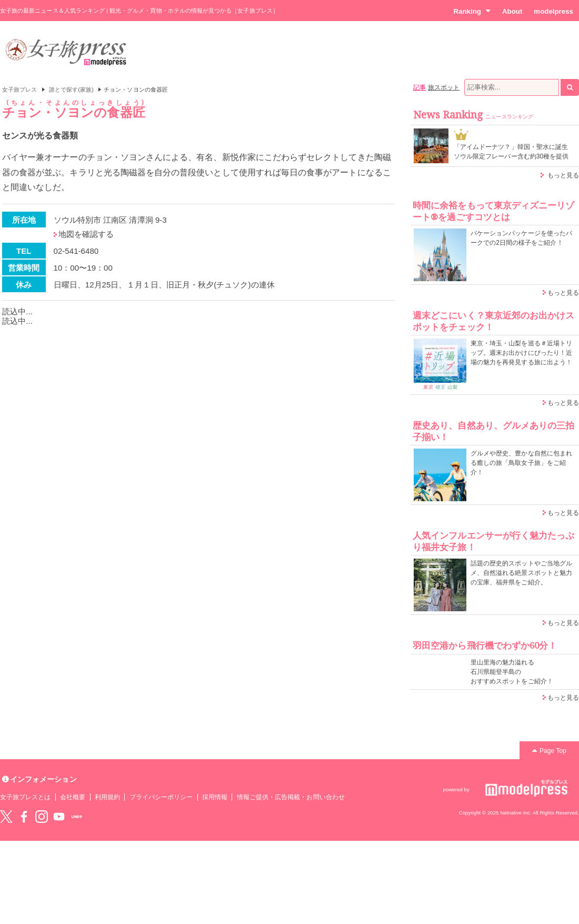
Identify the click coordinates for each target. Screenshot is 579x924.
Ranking (472, 11)
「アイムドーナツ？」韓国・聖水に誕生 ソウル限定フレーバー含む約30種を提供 (511, 152)
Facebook (24, 817)
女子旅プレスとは (25, 797)
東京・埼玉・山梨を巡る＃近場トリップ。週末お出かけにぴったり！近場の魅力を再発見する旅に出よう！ (521, 353)
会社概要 (73, 797)
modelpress (553, 11)
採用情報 (215, 797)
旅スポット (444, 87)
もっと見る (563, 175)
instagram (42, 817)
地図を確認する (86, 234)
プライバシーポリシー (161, 797)
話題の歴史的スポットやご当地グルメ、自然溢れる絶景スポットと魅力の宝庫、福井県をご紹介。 (521, 573)
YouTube (59, 817)
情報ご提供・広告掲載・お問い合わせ (291, 797)
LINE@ (77, 817)
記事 (420, 87)
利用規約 (107, 797)
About (512, 11)
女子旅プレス (19, 90)
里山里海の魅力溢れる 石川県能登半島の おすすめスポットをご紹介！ (512, 672)
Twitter (6, 817)
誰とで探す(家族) (71, 90)
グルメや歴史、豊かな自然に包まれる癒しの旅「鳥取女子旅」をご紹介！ (521, 463)
